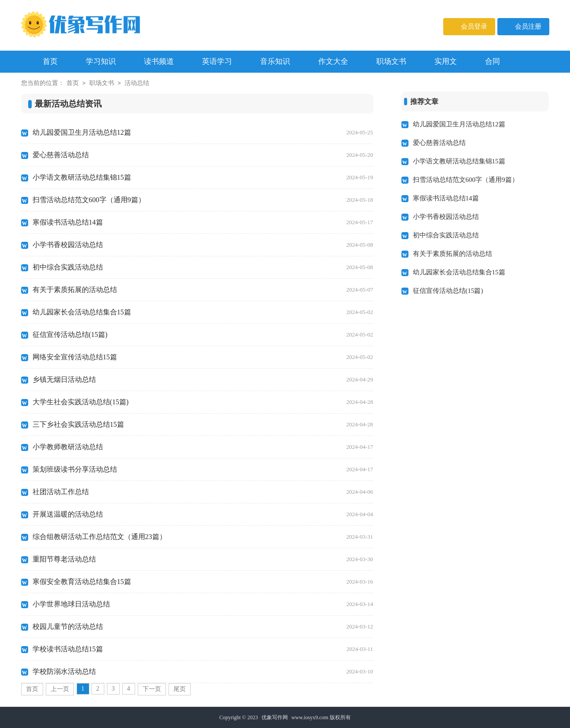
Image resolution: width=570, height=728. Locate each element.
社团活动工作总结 (203, 492)
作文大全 (333, 61)
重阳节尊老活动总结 (203, 559)
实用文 (446, 61)
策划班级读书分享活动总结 (203, 469)
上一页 (60, 689)
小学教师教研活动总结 (203, 447)
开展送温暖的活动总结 (203, 514)
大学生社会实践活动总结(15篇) (203, 402)
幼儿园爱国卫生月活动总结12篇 (203, 133)
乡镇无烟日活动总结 (203, 380)
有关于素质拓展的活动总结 (203, 290)
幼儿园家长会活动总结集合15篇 (203, 312)
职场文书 (391, 61)
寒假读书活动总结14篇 (203, 222)
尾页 (180, 689)
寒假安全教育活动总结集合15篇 (203, 582)
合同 (493, 61)
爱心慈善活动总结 (203, 155)
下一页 (152, 689)
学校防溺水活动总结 (203, 672)
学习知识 (101, 61)
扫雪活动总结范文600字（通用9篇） (203, 200)
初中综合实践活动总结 (203, 267)
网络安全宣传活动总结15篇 (203, 357)
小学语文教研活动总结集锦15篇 (203, 177)
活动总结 (137, 83)
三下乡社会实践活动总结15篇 (203, 425)
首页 (73, 83)
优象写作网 (275, 717)
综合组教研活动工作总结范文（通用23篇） (203, 537)
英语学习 (217, 61)
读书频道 (159, 61)
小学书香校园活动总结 (203, 245)
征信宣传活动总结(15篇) (203, 335)
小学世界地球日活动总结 (203, 604)
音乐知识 (275, 61)
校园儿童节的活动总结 (203, 627)
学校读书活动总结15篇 (203, 649)
